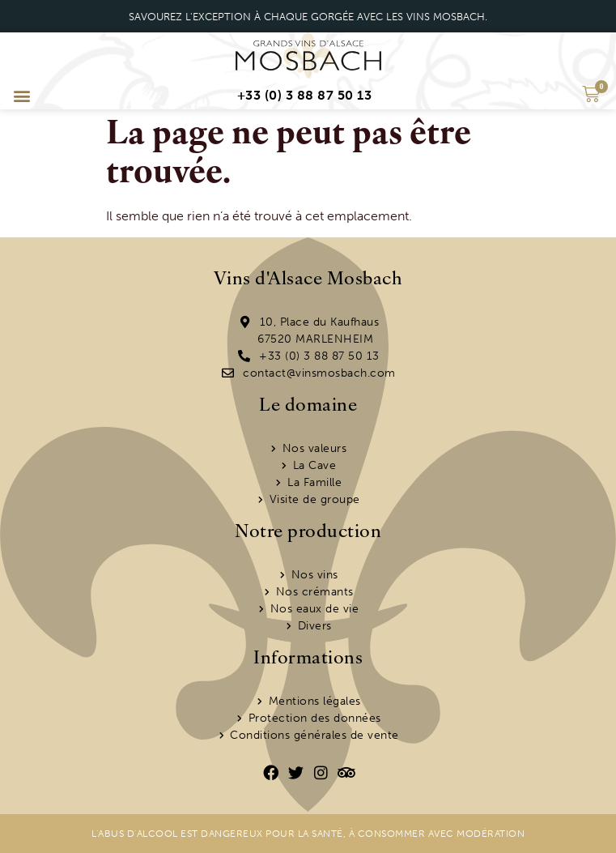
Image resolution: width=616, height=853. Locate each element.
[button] (21, 96)
